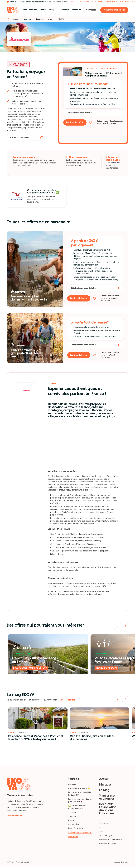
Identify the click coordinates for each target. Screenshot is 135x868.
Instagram (125, 862)
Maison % (99, 2)
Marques (72, 785)
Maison (71, 821)
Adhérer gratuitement (114, 10)
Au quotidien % (111, 2)
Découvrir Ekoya (14, 816)
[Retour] (9, 19)
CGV (101, 832)
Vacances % (76, 2)
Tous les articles (67, 700)
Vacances (27, 19)
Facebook (116, 862)
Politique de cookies (108, 844)
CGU (101, 828)
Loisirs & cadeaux (76, 828)
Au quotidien (74, 824)
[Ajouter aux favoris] (92, 123)
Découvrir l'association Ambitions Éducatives (108, 809)
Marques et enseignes (47, 10)
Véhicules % (88, 2)
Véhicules (72, 817)
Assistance (73, 836)
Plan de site (104, 824)
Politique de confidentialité (111, 840)
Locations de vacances (44, 19)
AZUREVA (61, 19)
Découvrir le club (28, 10)
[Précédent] (118, 626)
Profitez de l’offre (76, 123)
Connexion (91, 10)
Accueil (16, 19)
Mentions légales (106, 836)
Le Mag (104, 790)
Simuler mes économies (70, 10)
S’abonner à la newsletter (80, 832)
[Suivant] (125, 626)
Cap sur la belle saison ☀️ (79, 789)
